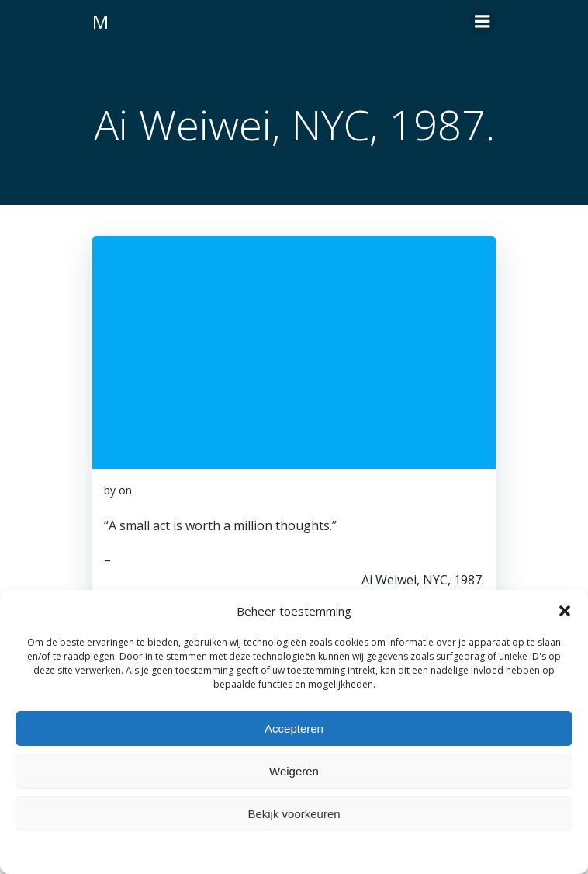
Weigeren (294, 771)
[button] (565, 611)
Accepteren (294, 728)
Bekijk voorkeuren (294, 814)
